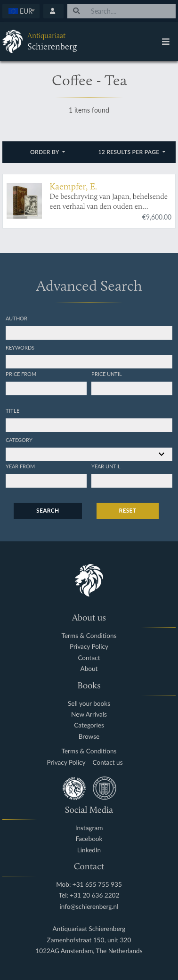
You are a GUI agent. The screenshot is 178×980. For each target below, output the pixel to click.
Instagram (89, 828)
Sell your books (89, 704)
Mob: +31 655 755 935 (89, 885)
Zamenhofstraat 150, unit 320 (89, 940)
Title (12, 410)
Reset (128, 510)
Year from (20, 466)
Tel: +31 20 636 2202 (89, 895)
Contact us (108, 763)
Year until (106, 466)
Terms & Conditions (89, 636)
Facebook (89, 839)
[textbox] (21, 11)
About (89, 669)
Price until (107, 374)
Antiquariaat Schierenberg (89, 929)
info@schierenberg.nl (89, 907)
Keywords (20, 347)
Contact (89, 658)
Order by (45, 152)
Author (16, 318)
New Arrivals (89, 715)
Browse (89, 737)
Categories (89, 725)
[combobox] (21, 11)
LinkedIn (89, 850)
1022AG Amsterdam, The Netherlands (89, 951)
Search (48, 510)
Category (19, 440)
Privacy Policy (89, 647)
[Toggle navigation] (166, 41)
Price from (21, 374)
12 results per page (130, 152)
